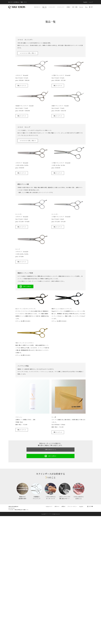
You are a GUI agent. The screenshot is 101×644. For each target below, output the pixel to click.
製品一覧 (44, 7)
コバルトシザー (52, 7)
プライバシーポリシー (72, 506)
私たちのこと (37, 7)
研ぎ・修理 (75, 7)
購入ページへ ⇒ (22, 86)
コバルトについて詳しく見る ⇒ (28, 53)
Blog (86, 7)
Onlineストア (49, 506)
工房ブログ (57, 506)
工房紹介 (68, 7)
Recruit (81, 7)
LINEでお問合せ (25, 286)
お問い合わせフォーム (51, 450)
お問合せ (63, 506)
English (85, 2)
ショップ (91, 2)
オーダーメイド (61, 7)
